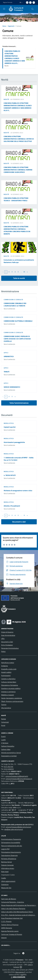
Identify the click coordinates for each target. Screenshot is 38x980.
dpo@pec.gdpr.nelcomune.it (14, 829)
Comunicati (5, 722)
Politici (3, 651)
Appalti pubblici (6, 672)
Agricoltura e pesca (8, 663)
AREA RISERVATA (18, 977)
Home (4, 26)
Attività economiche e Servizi (11, 753)
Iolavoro (4, 938)
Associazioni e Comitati (9, 756)
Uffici (6, 353)
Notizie (4, 719)
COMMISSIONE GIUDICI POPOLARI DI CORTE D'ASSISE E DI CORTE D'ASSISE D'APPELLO (17, 339)
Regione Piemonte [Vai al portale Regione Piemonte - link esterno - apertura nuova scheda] (8, 2)
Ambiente (5, 666)
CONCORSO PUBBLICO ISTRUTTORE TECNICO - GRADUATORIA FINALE (16, 199)
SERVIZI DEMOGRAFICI (12, 387)
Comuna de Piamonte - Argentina (13, 902)
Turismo (4, 705)
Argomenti (11, 26)
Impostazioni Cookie (8, 875)
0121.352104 (8, 767)
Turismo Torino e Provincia (10, 925)
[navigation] (4, 9)
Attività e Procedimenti (12, 506)
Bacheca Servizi (6, 862)
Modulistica (9, 423)
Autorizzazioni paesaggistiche (14, 442)
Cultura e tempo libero (9, 682)
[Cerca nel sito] (33, 9)
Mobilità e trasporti (8, 695)
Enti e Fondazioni (7, 645)
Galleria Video (6, 749)
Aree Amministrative (8, 635)
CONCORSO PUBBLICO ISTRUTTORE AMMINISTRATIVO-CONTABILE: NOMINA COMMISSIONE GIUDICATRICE (18, 170)
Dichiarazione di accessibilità (11, 842)
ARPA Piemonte (7, 928)
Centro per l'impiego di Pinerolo (12, 934)
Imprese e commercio (8, 692)
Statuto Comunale (7, 865)
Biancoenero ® (20, 972)
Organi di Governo (7, 632)
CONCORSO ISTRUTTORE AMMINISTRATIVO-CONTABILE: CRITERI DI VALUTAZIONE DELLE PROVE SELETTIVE (19, 139)
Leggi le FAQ (5, 849)
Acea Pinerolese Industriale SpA (12, 918)
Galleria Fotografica (8, 746)
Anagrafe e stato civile (9, 669)
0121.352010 (9, 769)
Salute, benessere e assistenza (12, 698)
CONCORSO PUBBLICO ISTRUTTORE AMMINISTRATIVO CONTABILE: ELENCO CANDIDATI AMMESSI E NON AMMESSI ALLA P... (15, 57)
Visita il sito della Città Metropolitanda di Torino (17, 912)
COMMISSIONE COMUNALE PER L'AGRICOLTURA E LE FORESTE (15, 305)
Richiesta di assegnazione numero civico (18, 491)
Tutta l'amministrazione (19, 403)
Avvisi (3, 725)
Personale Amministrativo (10, 648)
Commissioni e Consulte (13, 300)
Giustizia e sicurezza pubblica (11, 688)
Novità (6, 99)
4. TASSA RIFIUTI (10, 475)
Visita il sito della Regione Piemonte (13, 909)
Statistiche (5, 884)
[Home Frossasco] (18, 9)
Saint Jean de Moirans (9, 899)
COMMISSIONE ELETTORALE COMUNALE (18, 321)
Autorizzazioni (6, 675)
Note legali (5, 872)
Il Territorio (5, 743)
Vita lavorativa (6, 708)
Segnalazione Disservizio (9, 855)
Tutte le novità (19, 278)
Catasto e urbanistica (8, 679)
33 (24, 272)
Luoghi (3, 740)
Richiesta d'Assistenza (9, 859)
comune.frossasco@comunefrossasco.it (19, 779)
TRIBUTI (7, 372)
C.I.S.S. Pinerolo (6, 921)
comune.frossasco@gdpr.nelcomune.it (18, 827)
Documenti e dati (19, 522)
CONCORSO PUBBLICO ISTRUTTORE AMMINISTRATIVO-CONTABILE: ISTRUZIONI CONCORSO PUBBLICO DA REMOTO (17, 230)
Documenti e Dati (7, 642)
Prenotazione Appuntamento (11, 852)
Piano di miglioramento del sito (12, 846)
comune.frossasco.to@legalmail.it (17, 776)
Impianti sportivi (10, 427)
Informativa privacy (8, 868)
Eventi (3, 736)
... (21, 272)
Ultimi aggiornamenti (8, 881)
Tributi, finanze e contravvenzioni (12, 701)
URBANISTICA (9, 356)
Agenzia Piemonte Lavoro (10, 931)
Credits (4, 878)
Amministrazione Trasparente (11, 839)
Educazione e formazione (10, 685)
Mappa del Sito (6, 888)
